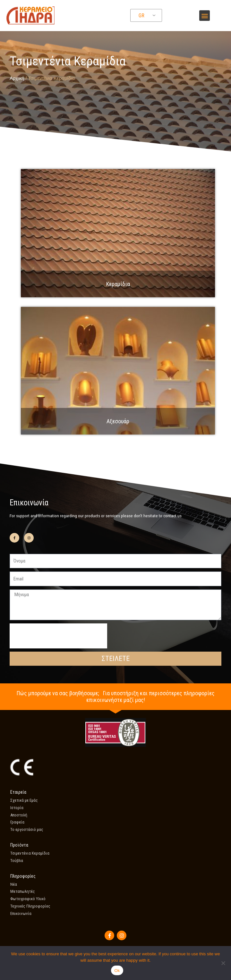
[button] (205, 16)
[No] (223, 963)
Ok (117, 971)
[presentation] (58, 636)
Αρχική (17, 78)
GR (141, 16)
